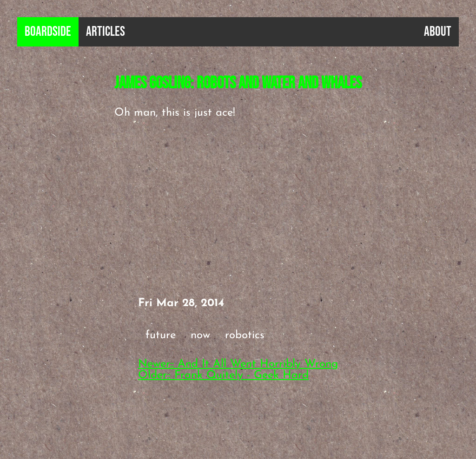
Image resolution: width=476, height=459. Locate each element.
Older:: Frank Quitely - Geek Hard (223, 375)
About (438, 32)
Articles (106, 32)
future (161, 335)
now (200, 335)
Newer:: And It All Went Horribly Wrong (238, 364)
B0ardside (48, 32)
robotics (245, 335)
